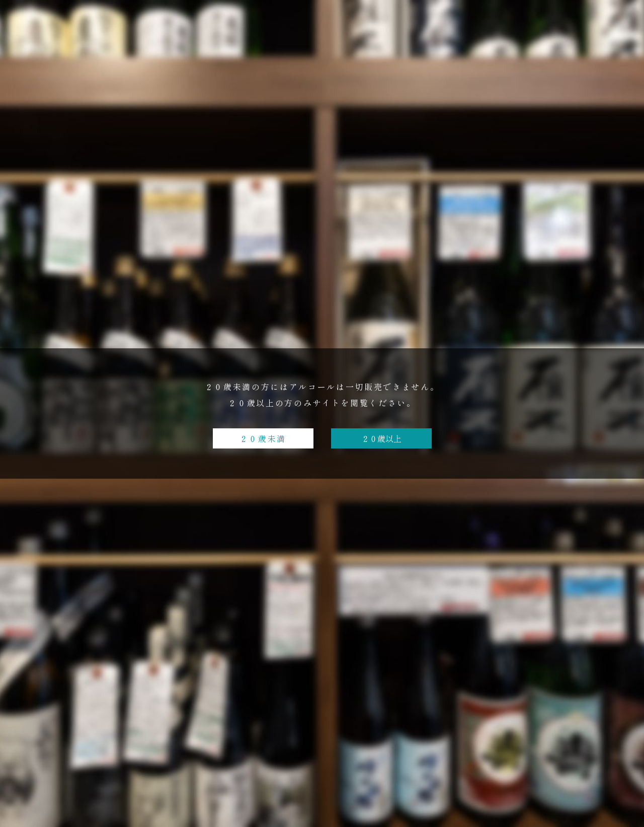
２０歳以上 (381, 438)
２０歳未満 (263, 438)
